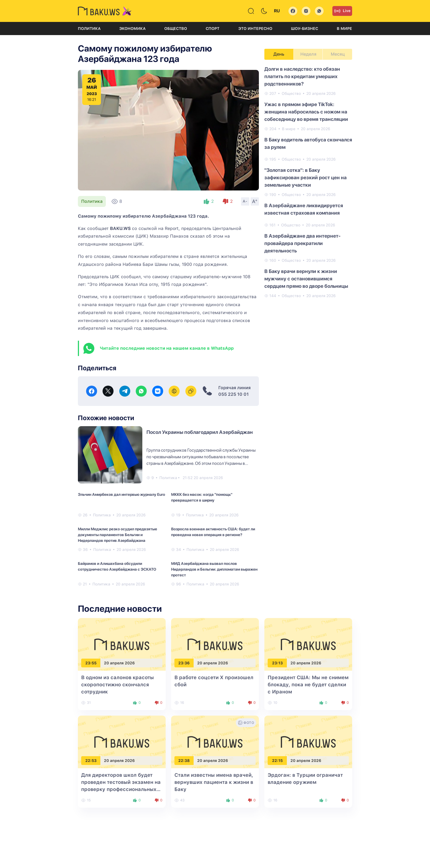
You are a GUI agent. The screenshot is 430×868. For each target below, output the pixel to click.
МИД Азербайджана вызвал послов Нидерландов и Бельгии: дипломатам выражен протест (214, 569)
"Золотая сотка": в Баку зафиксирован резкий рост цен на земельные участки (305, 177)
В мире (344, 29)
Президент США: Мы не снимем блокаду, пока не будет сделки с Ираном (308, 685)
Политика (89, 29)
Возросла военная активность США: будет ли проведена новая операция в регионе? (213, 532)
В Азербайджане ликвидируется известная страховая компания (304, 209)
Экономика (132, 29)
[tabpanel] (308, 182)
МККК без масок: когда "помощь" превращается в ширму (202, 497)
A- (245, 201)
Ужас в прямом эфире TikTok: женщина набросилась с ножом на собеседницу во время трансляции (306, 112)
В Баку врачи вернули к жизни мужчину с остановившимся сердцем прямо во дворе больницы (306, 279)
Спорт (213, 29)
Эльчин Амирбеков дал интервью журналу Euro (121, 494)
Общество (176, 29)
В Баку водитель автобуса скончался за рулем (308, 143)
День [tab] (279, 54)
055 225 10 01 (234, 394)
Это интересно (255, 29)
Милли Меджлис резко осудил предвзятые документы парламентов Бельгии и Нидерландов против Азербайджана (118, 535)
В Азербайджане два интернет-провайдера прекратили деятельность (302, 243)
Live (342, 11)
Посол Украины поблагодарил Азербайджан (200, 432)
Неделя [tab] (308, 54)
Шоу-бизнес (305, 29)
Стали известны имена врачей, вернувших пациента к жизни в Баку (214, 782)
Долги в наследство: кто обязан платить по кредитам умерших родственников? (302, 76)
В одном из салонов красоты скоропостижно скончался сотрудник (118, 685)
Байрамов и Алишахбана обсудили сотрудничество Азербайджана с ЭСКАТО (117, 566)
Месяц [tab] (338, 54)
